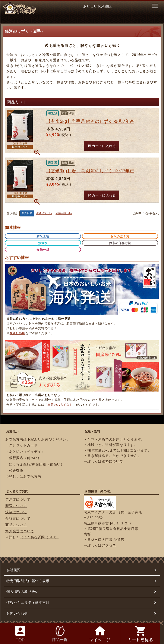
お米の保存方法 (120, 243)
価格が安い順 (44, 213)
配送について (16, 506)
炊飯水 (43, 243)
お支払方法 (32, 477)
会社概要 (14, 570)
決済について (16, 512)
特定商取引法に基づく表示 (28, 581)
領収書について (18, 519)
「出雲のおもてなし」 (60, 405)
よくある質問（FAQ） (41, 537)
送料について (112, 461)
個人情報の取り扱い (23, 592)
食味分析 (43, 250)
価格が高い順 (64, 213)
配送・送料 (92, 431)
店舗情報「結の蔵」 (99, 491)
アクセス (109, 545)
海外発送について (20, 531)
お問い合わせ (17, 613)
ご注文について (18, 499)
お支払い (12, 431)
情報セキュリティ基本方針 (28, 603)
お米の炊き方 (120, 236)
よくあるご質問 (17, 491)
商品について (16, 525)
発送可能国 (18, 333)
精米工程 (43, 236)
